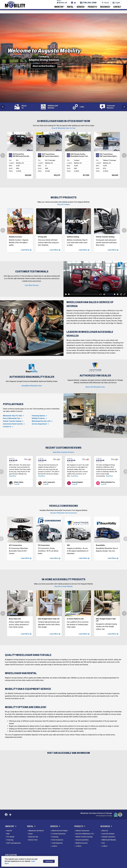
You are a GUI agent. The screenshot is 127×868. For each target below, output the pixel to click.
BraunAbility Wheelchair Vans (32, 386)
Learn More (26, 250)
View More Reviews (32, 285)
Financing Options (38, 416)
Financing (10, 840)
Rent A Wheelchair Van (11, 418)
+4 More (78, 847)
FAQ (103, 844)
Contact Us (7, 427)
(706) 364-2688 (88, 3)
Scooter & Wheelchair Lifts (85, 834)
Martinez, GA (63, 3)
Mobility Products (38, 418)
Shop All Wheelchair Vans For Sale (64, 128)
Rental (70, 8)
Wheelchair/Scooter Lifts (41, 421)
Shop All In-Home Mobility (64, 587)
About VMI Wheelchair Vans (95, 387)
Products (92, 8)
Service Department (39, 424)
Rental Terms (33, 840)
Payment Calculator (109, 837)
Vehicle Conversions (82, 831)
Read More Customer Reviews (64, 452)
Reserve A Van (33, 837)
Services (81, 8)
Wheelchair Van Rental (36, 831)
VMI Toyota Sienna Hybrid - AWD (51, 156)
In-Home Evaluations (59, 834)
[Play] (66, 294)
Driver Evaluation (57, 840)
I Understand (49, 861)
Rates (31, 834)
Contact (117, 8)
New (8, 834)
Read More (16, 474)
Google (11, 482)
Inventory (59, 8)
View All (9, 831)
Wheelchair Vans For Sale (12, 416)
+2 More (54, 847)
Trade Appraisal (57, 844)
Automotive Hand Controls (13, 424)
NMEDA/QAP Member (109, 840)
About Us (105, 831)
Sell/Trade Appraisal (14, 844)
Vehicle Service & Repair (60, 831)
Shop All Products (64, 204)
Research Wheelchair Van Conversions (64, 511)
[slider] (83, 294)
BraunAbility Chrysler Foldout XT (80, 156)
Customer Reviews (108, 834)
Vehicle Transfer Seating (12, 421)
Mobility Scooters (82, 844)
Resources (105, 8)
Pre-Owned (10, 837)
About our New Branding (43, 66)
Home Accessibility (82, 840)
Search (105, 3)
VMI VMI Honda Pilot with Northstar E (22, 156)
